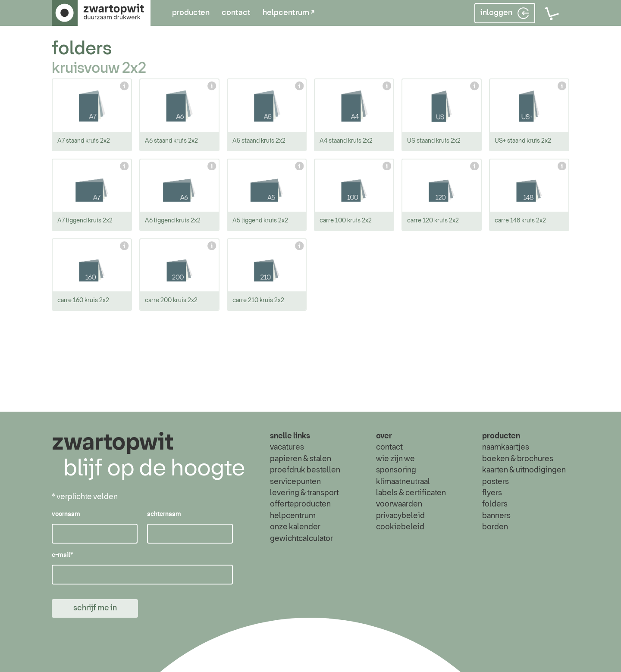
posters (496, 482)
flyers (492, 493)
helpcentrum (293, 516)
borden (495, 527)
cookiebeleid (400, 527)
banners (496, 516)
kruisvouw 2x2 (99, 69)
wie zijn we (395, 459)
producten (191, 13)
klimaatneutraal (403, 482)
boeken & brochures (518, 459)
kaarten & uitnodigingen (524, 470)
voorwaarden (399, 505)
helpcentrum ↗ (289, 13)
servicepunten (295, 482)
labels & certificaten (411, 493)
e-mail (63, 556)
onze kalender (295, 527)
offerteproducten (300, 505)
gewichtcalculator (301, 539)
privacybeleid (400, 516)
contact (236, 13)
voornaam (66, 515)
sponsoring (396, 470)
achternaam (164, 515)
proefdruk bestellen (305, 470)
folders (82, 49)
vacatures (287, 448)
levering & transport (304, 493)
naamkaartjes (506, 448)
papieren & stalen (301, 459)
